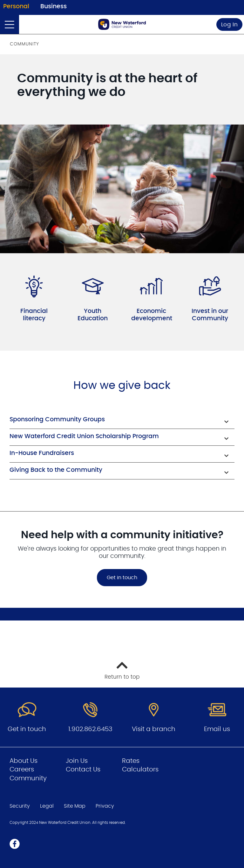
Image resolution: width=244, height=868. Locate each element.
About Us (24, 761)
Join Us (77, 761)
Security (20, 806)
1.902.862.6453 (90, 729)
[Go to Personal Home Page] (122, 24)
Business (54, 7)
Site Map (75, 806)
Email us (217, 729)
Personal (16, 7)
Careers (22, 770)
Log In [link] (230, 25)
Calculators (140, 770)
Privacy (105, 806)
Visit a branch (154, 729)
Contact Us (83, 770)
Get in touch (122, 578)
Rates (131, 761)
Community (28, 778)
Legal (47, 806)
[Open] (10, 24)
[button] (122, 420)
